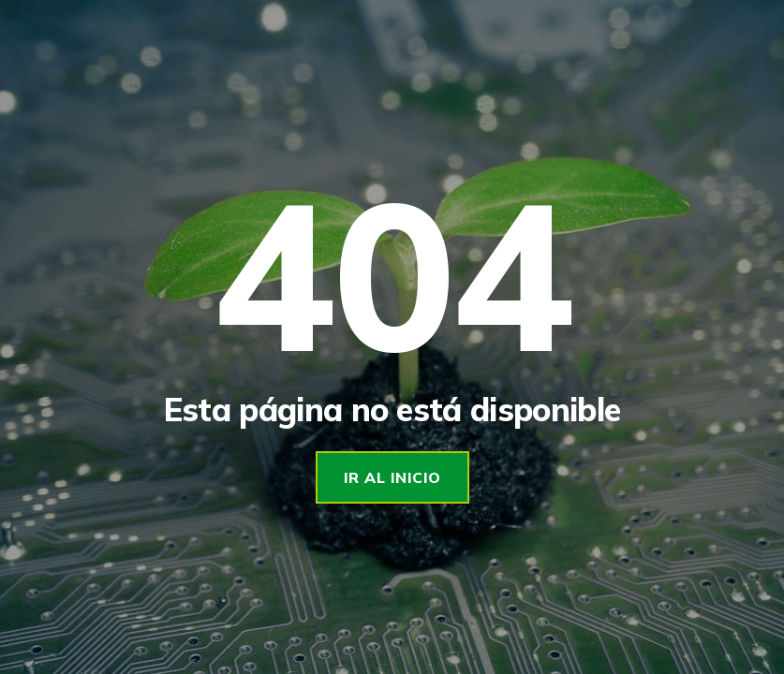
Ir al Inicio (392, 477)
